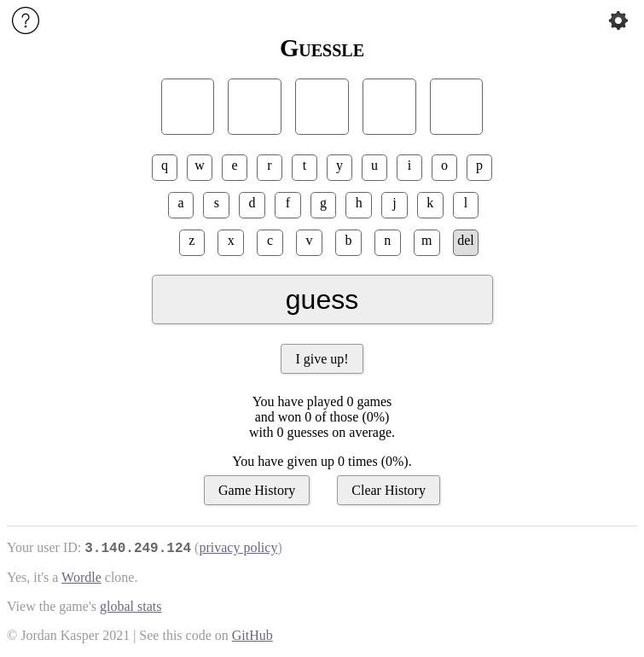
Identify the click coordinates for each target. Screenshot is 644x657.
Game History (257, 490)
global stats (131, 606)
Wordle (81, 577)
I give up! (322, 359)
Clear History (389, 490)
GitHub (252, 635)
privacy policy (238, 547)
